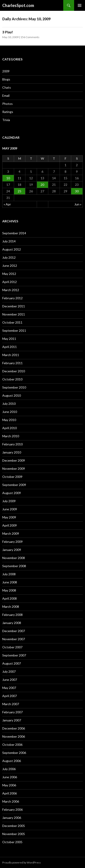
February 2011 (12, 363)
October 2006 (12, 745)
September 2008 (14, 566)
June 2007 (10, 680)
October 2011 (12, 322)
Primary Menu (80, 5)
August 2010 (12, 395)
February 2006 (12, 809)
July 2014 (9, 241)
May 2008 (9, 590)
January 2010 (12, 452)
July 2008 (9, 574)
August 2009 (12, 493)
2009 (6, 71)
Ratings (8, 112)
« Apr (7, 204)
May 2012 (9, 274)
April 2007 (10, 696)
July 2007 (9, 671)
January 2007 (12, 720)
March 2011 (11, 355)
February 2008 (12, 615)
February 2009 (12, 542)
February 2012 (12, 298)
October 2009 (12, 477)
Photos (7, 104)
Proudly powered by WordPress (22, 862)
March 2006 (11, 801)
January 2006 (12, 818)
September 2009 (14, 485)
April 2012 (10, 282)
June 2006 (10, 777)
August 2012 (12, 249)
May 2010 (9, 420)
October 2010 (12, 379)
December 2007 (14, 631)
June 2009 (10, 509)
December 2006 (14, 728)
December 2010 (14, 371)
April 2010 (10, 428)
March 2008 (11, 607)
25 (19, 191)
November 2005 (14, 834)
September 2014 (14, 233)
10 (8, 178)
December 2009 (14, 460)
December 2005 (14, 826)
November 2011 (14, 314)
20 (42, 185)
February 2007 (12, 712)
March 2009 (11, 533)
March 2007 (11, 704)
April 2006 (10, 793)
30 (77, 191)
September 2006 (14, 753)
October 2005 (12, 842)
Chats (7, 87)
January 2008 (12, 623)
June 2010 (10, 412)
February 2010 (12, 444)
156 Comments (30, 37)
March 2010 (11, 436)
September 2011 (14, 330)
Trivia (6, 120)
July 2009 (9, 501)
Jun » (78, 204)
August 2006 (12, 761)
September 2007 (14, 655)
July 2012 (9, 257)
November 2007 (14, 639)
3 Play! (8, 32)
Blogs (6, 79)
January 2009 (12, 550)
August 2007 (12, 663)
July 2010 (9, 404)
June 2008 (10, 582)
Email (6, 96)
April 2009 (10, 525)
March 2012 (11, 290)
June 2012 (10, 266)
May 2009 (9, 517)
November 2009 (14, 469)
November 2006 (14, 736)
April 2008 (10, 598)
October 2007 (12, 647)
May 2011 (9, 339)
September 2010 (14, 387)
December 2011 (14, 306)
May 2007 (9, 688)
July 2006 (9, 769)
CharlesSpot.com (18, 5)
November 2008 (14, 558)
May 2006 (9, 785)
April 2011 (10, 347)
